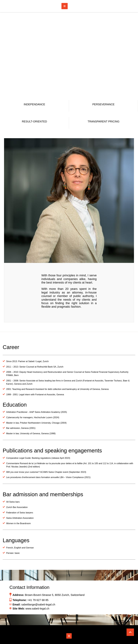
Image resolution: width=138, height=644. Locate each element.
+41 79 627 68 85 (38, 600)
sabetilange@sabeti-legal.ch (38, 604)
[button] (130, 632)
